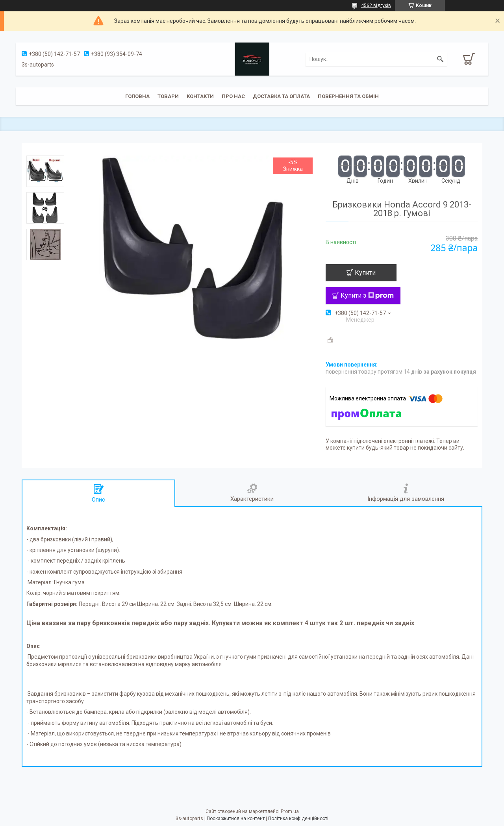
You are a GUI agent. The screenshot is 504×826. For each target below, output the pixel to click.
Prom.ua (290, 811)
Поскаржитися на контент (236, 819)
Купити (365, 273)
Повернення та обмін (348, 96)
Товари (168, 96)
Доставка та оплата (281, 96)
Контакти (200, 96)
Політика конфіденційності (298, 819)
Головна (137, 96)
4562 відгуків (376, 6)
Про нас (233, 96)
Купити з (367, 295)
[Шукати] (440, 59)
